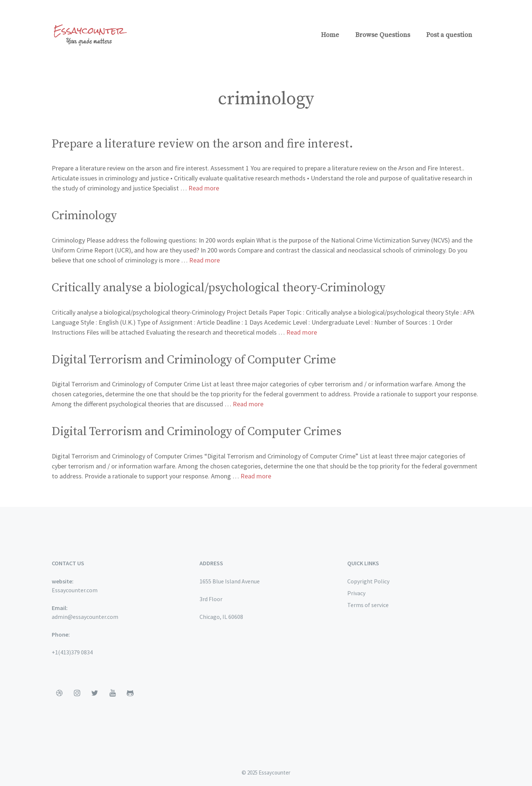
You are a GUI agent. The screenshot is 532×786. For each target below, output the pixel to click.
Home (330, 35)
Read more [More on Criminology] (204, 260)
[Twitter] (95, 693)
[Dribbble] (59, 693)
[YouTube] (112, 693)
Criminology (84, 216)
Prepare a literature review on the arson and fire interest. (202, 144)
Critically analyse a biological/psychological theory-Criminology (219, 288)
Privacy (356, 593)
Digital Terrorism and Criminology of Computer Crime (194, 360)
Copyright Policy (368, 581)
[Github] (130, 693)
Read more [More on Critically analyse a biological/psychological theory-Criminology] (302, 332)
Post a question (449, 35)
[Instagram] (77, 693)
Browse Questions (383, 35)
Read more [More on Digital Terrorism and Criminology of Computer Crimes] (256, 476)
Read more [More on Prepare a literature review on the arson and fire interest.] (204, 188)
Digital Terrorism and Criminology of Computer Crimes (197, 432)
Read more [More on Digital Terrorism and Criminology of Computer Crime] (248, 404)
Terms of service (368, 605)
